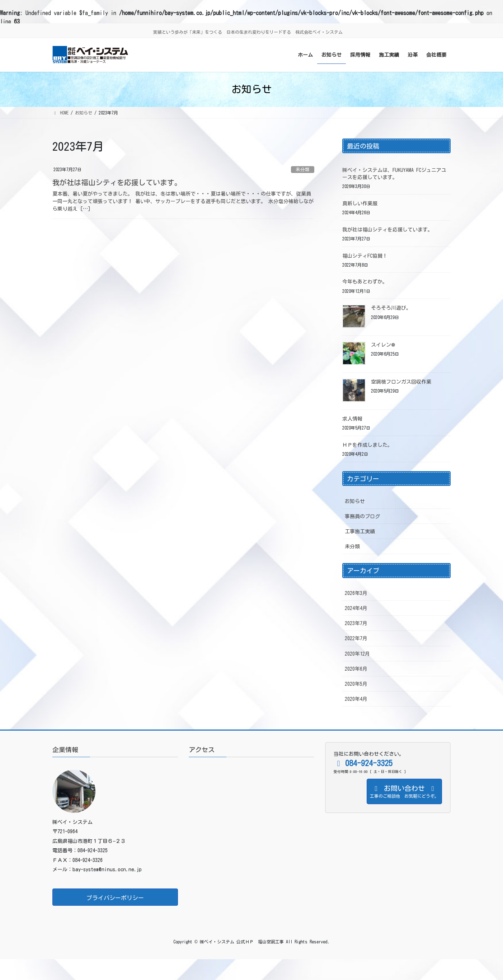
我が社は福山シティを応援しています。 (117, 182)
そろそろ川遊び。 (391, 308)
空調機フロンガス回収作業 (401, 382)
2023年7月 (356, 623)
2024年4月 (356, 608)
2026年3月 (356, 593)
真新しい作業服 (360, 203)
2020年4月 (356, 699)
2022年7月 (356, 638)
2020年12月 (357, 654)
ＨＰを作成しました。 (367, 445)
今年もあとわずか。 (365, 282)
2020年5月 (356, 684)
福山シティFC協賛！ (365, 256)
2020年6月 (356, 669)
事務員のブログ (362, 516)
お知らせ (355, 501)
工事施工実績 (360, 531)
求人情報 (352, 419)
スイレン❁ (383, 345)
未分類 (303, 170)
